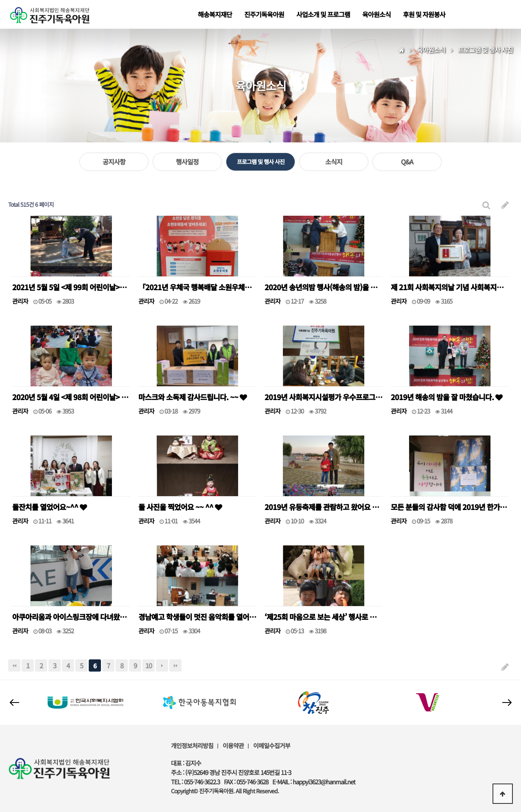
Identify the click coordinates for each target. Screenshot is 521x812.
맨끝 (175, 665)
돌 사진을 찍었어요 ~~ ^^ (180, 507)
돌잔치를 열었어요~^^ (49, 507)
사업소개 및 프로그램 (323, 14)
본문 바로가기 (0, 0)
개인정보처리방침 (192, 745)
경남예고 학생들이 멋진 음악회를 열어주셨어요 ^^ (197, 617)
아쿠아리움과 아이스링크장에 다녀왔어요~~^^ (71, 617)
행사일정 (187, 162)
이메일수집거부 (272, 745)
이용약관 (233, 745)
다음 (162, 665)
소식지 (334, 162)
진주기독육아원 (264, 14)
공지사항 (114, 162)
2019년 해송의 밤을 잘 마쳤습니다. (447, 397)
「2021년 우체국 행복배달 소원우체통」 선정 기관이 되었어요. (197, 287)
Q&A (407, 162)
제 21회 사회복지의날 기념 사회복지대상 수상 (450, 287)
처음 (14, 665)
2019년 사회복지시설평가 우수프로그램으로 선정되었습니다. (324, 397)
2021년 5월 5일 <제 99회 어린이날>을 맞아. (71, 287)
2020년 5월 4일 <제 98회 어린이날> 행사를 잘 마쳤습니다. (71, 397)
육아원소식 (377, 14)
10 (149, 665)
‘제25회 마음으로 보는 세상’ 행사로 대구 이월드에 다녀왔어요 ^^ (324, 617)
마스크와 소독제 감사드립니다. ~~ (193, 397)
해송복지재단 (215, 14)
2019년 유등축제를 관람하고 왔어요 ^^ (324, 507)
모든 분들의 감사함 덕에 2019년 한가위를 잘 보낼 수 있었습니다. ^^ (450, 507)
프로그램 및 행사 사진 (261, 162)
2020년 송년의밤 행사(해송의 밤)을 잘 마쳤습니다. (324, 287)
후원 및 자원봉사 (424, 14)
